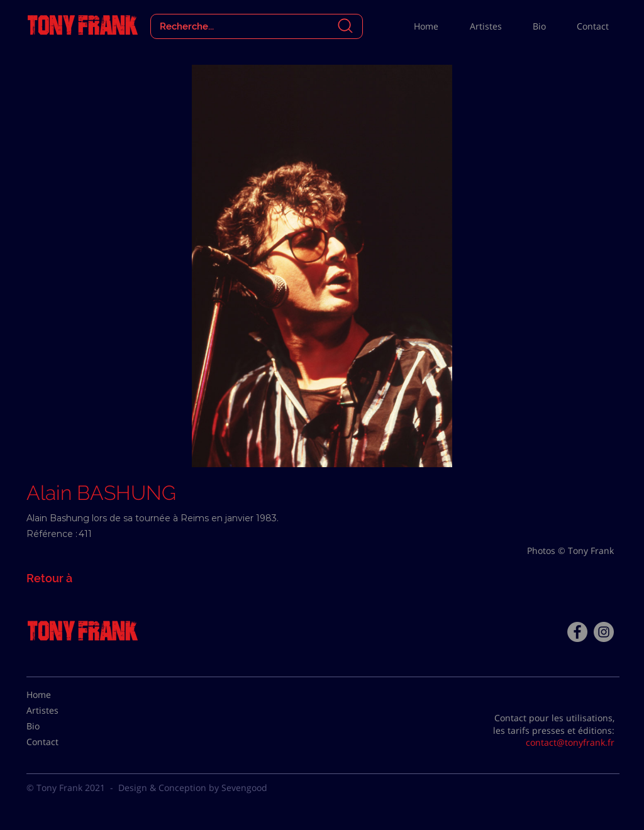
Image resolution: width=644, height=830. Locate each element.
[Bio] (58, 726)
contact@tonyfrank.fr (570, 742)
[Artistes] (58, 711)
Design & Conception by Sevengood (193, 788)
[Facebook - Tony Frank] (577, 632)
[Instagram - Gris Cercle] (604, 632)
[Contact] (58, 742)
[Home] (58, 695)
